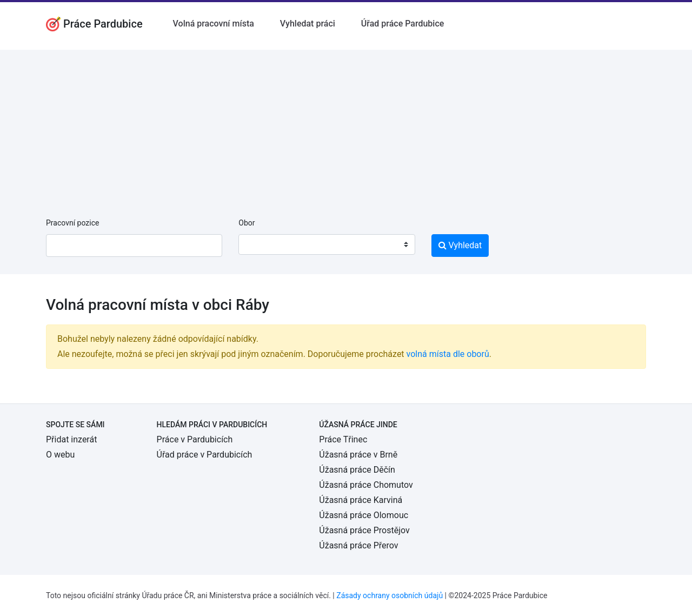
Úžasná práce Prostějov (364, 530)
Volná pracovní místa (214, 24)
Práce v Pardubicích (195, 439)
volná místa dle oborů (448, 354)
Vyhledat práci (308, 24)
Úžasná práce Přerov (358, 545)
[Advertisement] (346, 125)
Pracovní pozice (72, 223)
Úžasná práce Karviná (361, 500)
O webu (60, 455)
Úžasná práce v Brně (358, 455)
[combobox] (327, 244)
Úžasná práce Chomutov (366, 485)
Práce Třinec (343, 439)
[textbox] (261, 244)
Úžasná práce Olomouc (364, 515)
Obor (247, 223)
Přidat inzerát (71, 439)
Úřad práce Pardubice (403, 24)
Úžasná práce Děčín (357, 470)
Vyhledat (460, 245)
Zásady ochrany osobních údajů (390, 595)
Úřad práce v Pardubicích (205, 455)
